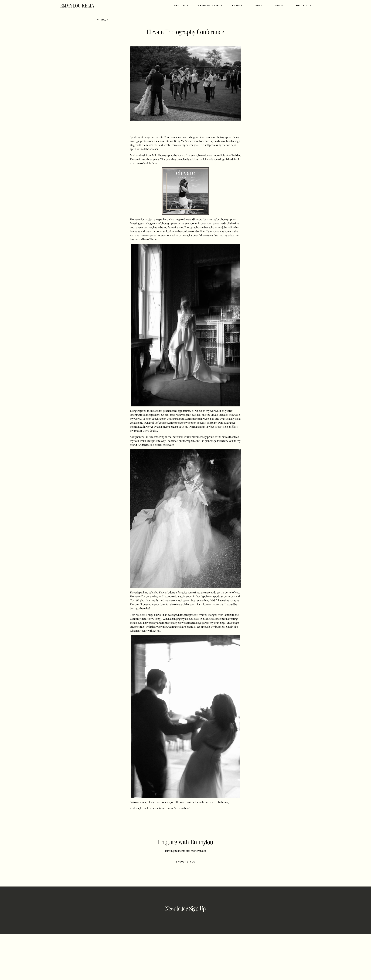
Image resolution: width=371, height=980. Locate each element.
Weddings (181, 6)
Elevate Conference (166, 137)
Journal (258, 6)
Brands (237, 6)
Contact (280, 6)
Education (303, 6)
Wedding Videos (210, 6)
